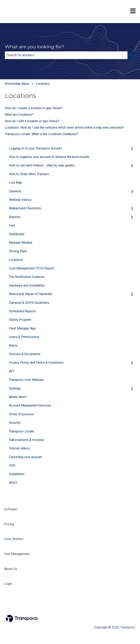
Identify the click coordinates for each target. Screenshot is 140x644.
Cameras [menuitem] (15, 191)
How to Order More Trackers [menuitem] (29, 174)
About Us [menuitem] (11, 569)
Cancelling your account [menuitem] (25, 457)
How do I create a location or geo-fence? (34, 108)
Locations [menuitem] (16, 260)
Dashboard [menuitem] (17, 234)
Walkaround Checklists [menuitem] (25, 208)
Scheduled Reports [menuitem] (22, 311)
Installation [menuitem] (17, 474)
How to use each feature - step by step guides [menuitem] (42, 165)
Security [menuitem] (15, 423)
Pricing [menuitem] (9, 524)
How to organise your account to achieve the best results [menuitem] (49, 157)
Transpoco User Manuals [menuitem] (26, 380)
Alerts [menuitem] (13, 346)
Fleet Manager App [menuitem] (22, 328)
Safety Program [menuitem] (20, 320)
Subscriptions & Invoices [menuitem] (27, 440)
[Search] (131, 55)
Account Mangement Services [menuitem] (30, 405)
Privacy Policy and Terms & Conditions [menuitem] (36, 363)
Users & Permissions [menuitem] (24, 337)
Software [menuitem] (11, 509)
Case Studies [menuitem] (14, 539)
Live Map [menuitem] (15, 183)
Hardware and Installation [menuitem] (27, 285)
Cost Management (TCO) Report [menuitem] (31, 268)
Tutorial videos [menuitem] (19, 448)
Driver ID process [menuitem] (21, 414)
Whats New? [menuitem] (18, 397)
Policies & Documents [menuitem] (25, 354)
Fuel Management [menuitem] (17, 554)
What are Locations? (19, 115)
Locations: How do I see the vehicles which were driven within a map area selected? (64, 128)
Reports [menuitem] (15, 217)
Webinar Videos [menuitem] (20, 200)
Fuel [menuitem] (12, 225)
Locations (43, 84)
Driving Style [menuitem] (18, 251)
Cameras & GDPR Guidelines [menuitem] (29, 303)
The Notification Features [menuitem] (27, 277)
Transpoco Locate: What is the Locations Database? (41, 134)
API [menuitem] (12, 371)
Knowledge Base (17, 84)
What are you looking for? (35, 47)
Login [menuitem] (8, 584)
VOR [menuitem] (12, 466)
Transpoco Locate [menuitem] (22, 431)
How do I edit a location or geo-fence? (32, 121)
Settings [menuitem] (15, 388)
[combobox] (66, 55)
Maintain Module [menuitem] (21, 243)
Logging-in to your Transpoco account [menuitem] (35, 148)
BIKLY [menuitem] (13, 483)
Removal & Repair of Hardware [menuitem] (31, 294)
